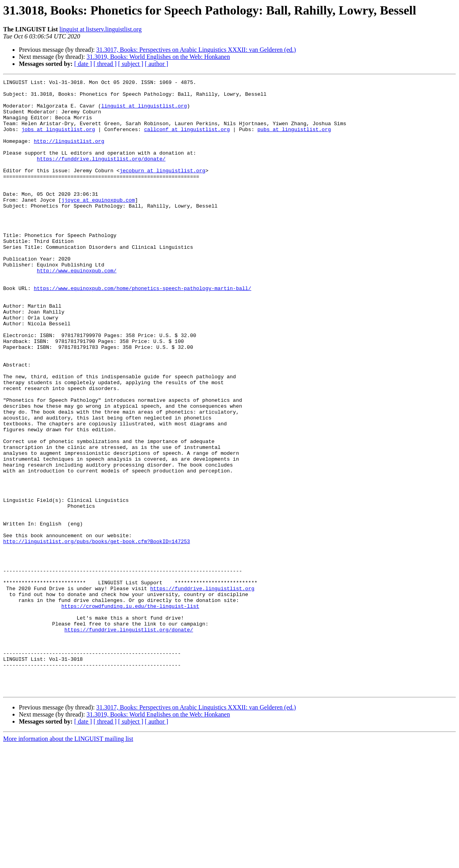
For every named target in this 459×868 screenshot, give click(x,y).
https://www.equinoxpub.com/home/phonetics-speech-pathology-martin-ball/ (143, 330)
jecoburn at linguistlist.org (162, 189)
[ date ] (83, 64)
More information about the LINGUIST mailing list (68, 861)
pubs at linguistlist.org (294, 140)
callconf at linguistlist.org (187, 140)
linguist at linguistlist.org (144, 111)
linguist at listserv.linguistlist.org (100, 29)
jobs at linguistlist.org (58, 140)
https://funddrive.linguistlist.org (202, 691)
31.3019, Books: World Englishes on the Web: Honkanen (158, 57)
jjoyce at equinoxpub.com (98, 224)
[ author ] (157, 64)
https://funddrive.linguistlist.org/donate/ (101, 175)
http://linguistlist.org (69, 154)
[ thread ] (105, 64)
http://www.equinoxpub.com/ (77, 309)
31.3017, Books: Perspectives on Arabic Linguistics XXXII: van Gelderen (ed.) (196, 50)
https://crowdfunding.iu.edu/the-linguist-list (130, 712)
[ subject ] (131, 64)
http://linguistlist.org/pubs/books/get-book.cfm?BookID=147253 (97, 634)
